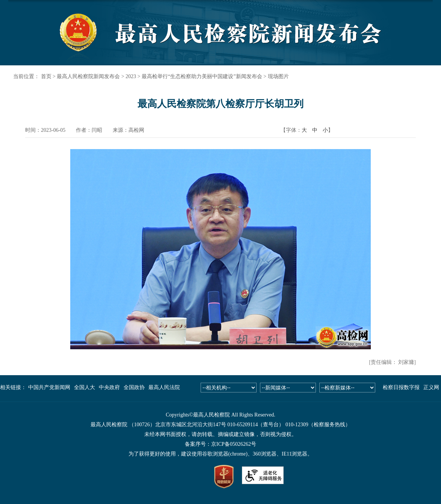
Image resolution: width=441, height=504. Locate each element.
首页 (46, 76)
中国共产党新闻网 (49, 387)
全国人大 (85, 387)
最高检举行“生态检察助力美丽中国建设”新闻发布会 (202, 76)
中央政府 (109, 387)
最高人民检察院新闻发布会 (88, 76)
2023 (131, 76)
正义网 (431, 387)
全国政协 (134, 387)
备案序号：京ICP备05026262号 (220, 444)
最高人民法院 (164, 387)
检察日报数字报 (401, 387)
